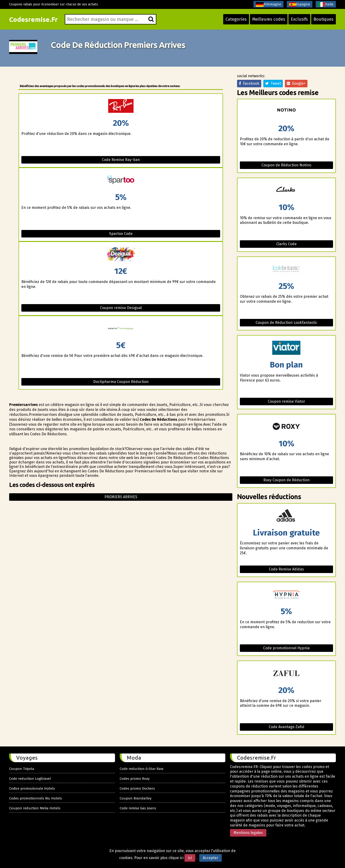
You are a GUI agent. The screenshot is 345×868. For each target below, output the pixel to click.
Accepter (211, 858)
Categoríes (236, 19)
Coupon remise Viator (286, 401)
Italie (326, 4)
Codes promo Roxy (135, 779)
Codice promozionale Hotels (32, 788)
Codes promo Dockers (137, 788)
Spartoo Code (121, 234)
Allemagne (268, 4)
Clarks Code (286, 244)
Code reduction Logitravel (30, 779)
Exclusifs (299, 19)
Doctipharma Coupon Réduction (121, 382)
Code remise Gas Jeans (138, 808)
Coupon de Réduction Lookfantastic (286, 323)
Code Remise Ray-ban (121, 160)
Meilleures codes (269, 19)
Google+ (296, 83)
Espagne (300, 4)
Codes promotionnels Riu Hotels (36, 798)
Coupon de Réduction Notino (286, 165)
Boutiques (324, 19)
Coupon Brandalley (136, 798)
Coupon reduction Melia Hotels (35, 808)
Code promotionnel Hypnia (286, 648)
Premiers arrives (121, 497)
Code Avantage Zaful (286, 727)
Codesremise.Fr (33, 19)
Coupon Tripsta (22, 769)
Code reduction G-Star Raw (142, 769)
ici (190, 858)
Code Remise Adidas (286, 569)
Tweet (273, 83)
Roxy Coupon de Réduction (286, 480)
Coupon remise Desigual (121, 308)
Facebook (249, 83)
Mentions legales (248, 833)
